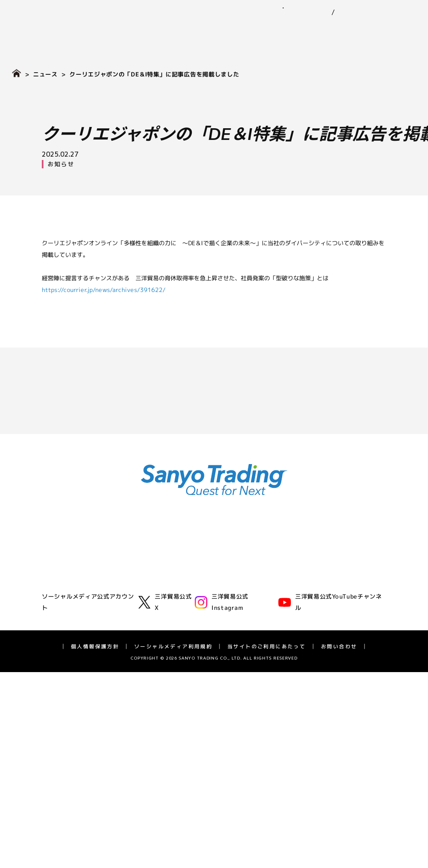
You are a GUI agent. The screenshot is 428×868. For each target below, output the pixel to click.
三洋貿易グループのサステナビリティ (300, 572)
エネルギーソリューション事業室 (178, 603)
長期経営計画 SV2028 (71, 762)
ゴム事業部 (148, 558)
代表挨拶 (53, 558)
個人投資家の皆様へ (67, 740)
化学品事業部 (151, 570)
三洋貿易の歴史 (61, 626)
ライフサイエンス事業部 (166, 614)
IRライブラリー (61, 706)
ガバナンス (265, 606)
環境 (256, 584)
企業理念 (53, 570)
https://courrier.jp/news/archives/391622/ (104, 289)
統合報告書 (56, 751)
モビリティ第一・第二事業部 (172, 581)
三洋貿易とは (59, 581)
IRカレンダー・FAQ (67, 773)
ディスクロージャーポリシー (79, 784)
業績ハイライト (61, 717)
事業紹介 (167, 30)
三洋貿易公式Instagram (222, 831)
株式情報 (53, 728)
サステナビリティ (267, 30)
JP (316, 13)
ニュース (209, 30)
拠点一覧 (53, 614)
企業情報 (124, 30)
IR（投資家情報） (342, 30)
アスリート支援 (61, 648)
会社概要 (53, 592)
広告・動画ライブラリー (73, 637)
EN (332, 13)
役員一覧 (53, 603)
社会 (256, 595)
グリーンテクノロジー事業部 (172, 592)
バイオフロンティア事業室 (169, 626)
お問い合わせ (390, 8)
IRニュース (55, 694)
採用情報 (400, 30)
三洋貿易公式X (165, 831)
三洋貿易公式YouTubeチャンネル (330, 832)
